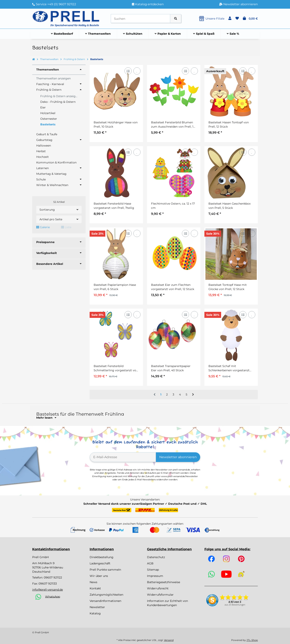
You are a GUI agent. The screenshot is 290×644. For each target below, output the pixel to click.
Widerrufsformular (160, 595)
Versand (169, 640)
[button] (230, 19)
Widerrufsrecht (158, 588)
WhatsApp (53, 596)
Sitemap (153, 570)
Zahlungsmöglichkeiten (106, 595)
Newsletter (97, 607)
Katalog (95, 613)
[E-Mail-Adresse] (123, 457)
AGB (150, 563)
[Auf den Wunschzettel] (137, 71)
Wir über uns (99, 576)
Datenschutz (156, 557)
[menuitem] (62, 34)
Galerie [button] (43, 227)
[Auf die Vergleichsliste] (128, 71)
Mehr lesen (46, 418)
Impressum (155, 576)
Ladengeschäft (100, 563)
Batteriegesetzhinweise (164, 582)
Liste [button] (66, 227)
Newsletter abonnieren (178, 457)
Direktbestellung (101, 557)
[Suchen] (140, 19)
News (93, 582)
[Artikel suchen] (176, 19)
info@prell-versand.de (48, 590)
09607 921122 (53, 577)
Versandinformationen (105, 601)
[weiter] (193, 395)
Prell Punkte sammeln (105, 570)
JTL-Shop (252, 640)
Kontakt (95, 588)
